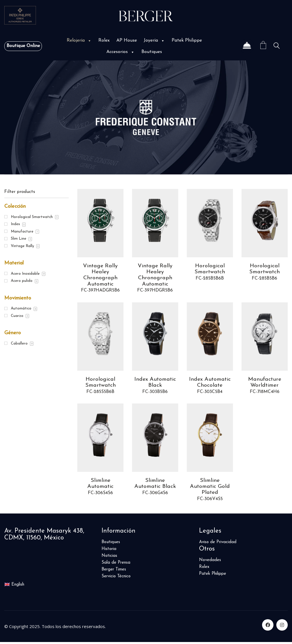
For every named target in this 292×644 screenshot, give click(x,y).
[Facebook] (268, 627)
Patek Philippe (187, 40)
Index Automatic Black (155, 384)
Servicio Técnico (116, 579)
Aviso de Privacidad (218, 544)
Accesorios (120, 52)
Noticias (109, 558)
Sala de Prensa (116, 565)
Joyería (154, 40)
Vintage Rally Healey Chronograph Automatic (101, 276)
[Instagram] (282, 627)
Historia (109, 551)
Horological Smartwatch (210, 269)
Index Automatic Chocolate (210, 384)
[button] (89, 41)
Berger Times (114, 572)
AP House (127, 40)
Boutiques (152, 52)
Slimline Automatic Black (155, 485)
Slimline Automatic (100, 485)
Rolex (104, 40)
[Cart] (263, 46)
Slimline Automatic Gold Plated (210, 488)
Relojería (79, 40)
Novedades (210, 562)
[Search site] (277, 47)
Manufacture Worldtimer (264, 384)
